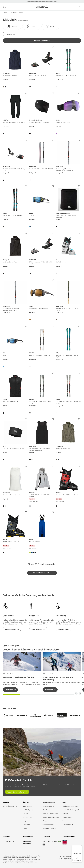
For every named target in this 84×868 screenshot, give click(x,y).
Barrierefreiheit (68, 825)
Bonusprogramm (48, 806)
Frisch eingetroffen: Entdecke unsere (39, 2)
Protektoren (10, 34)
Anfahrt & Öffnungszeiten (72, 810)
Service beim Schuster (50, 814)
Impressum (67, 859)
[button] (76, 693)
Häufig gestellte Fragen (71, 806)
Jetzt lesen (9, 690)
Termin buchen (10, 629)
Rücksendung (67, 817)
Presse (25, 828)
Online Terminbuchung (51, 817)
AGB (61, 859)
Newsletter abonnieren (16, 792)
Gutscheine (47, 821)
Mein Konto (47, 810)
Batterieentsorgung (49, 828)
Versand (65, 814)
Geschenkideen (48, 825)
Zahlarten (66, 821)
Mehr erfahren (37, 629)
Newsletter (27, 825)
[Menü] (81, 847)
